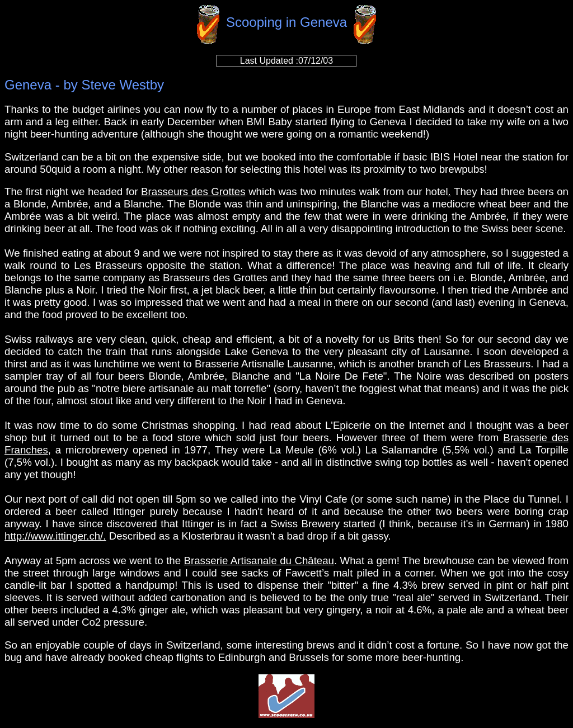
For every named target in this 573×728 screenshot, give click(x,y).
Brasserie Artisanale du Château (259, 561)
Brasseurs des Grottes (193, 192)
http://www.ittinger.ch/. (55, 536)
